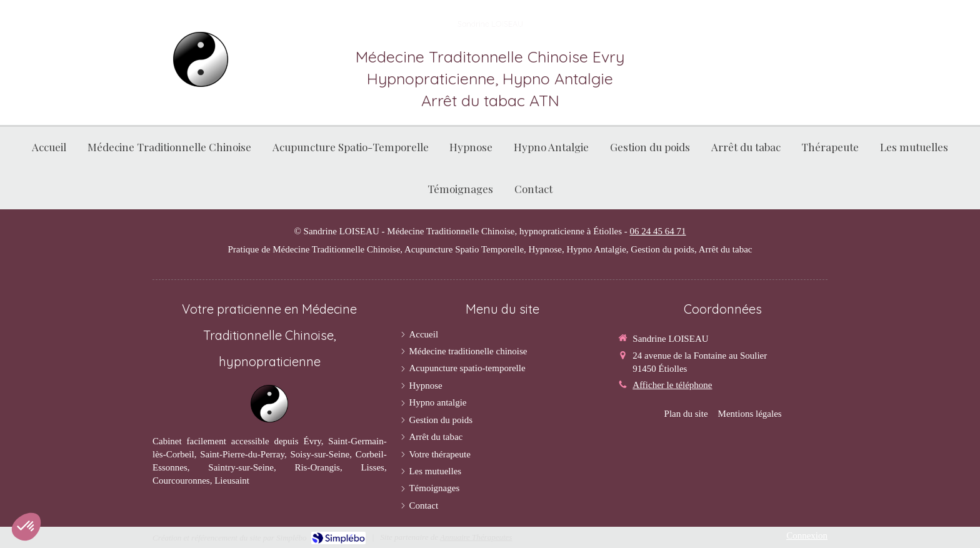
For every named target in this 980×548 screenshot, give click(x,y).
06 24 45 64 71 (658, 231)
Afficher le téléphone (672, 385)
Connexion (807, 536)
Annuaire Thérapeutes (476, 537)
